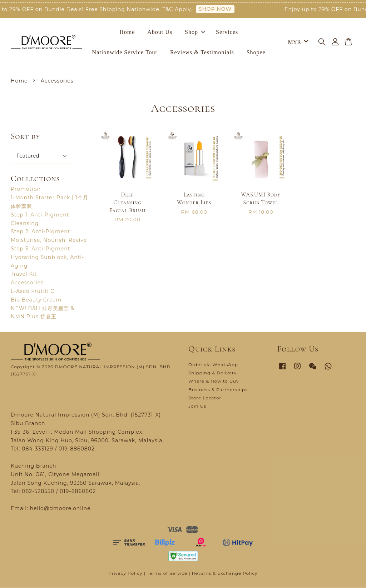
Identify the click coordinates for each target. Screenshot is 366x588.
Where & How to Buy (214, 381)
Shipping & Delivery (212, 373)
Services (227, 32)
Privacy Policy (125, 574)
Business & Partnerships (218, 390)
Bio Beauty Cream (36, 300)
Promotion (26, 189)
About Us (160, 32)
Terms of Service (167, 574)
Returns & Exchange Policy (225, 574)
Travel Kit (24, 274)
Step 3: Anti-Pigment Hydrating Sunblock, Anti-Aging (47, 258)
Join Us (197, 406)
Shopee (256, 53)
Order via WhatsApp (213, 365)
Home (127, 32)
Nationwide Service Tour (125, 53)
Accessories (27, 283)
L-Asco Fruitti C (33, 291)
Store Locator (205, 398)
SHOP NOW (218, 9)
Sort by (26, 137)
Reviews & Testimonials (202, 53)
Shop (195, 32)
